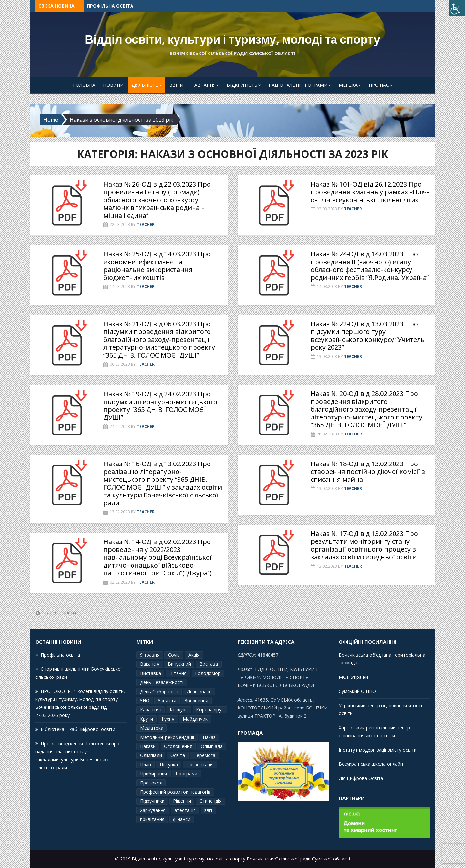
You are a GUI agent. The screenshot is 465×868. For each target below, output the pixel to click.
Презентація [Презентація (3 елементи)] (200, 764)
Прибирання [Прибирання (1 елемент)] (154, 774)
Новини (113, 85)
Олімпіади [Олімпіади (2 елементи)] (151, 755)
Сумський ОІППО (357, 691)
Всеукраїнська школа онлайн (371, 764)
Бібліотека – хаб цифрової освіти (78, 729)
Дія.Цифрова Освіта (361, 778)
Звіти (177, 85)
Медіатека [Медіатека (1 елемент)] (152, 728)
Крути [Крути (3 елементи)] (147, 719)
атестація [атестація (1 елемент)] (185, 810)
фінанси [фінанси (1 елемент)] (182, 819)
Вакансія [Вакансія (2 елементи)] (150, 664)
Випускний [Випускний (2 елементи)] (179, 664)
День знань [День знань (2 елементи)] (199, 691)
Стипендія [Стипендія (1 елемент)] (210, 801)
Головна (84, 85)
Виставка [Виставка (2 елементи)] (150, 673)
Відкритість (242, 85)
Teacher (146, 225)
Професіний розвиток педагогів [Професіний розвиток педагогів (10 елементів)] (175, 792)
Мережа (348, 85)
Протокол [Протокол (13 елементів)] (151, 783)
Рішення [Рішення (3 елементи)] (182, 801)
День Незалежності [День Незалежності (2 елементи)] (162, 682)
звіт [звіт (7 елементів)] (209, 810)
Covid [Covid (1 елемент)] (174, 655)
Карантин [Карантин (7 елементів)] (151, 710)
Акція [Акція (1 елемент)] (194, 655)
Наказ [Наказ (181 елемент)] (209, 737)
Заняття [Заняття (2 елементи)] (167, 700)
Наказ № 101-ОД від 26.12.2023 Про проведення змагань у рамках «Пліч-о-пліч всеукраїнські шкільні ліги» (370, 192)
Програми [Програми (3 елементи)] (186, 774)
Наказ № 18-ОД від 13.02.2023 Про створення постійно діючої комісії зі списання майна (369, 472)
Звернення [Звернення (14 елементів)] (196, 700)
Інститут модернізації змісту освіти (378, 750)
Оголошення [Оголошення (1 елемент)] (178, 746)
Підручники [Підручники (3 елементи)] (152, 801)
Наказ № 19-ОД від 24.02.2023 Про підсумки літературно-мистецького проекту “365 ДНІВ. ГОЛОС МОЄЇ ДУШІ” (160, 406)
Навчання (203, 85)
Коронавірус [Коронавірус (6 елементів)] (210, 710)
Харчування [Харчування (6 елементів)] (153, 810)
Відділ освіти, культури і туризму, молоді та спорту (232, 40)
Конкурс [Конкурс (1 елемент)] (179, 710)
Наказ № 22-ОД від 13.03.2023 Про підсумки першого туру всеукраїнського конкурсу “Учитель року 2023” (368, 335)
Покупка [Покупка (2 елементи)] (169, 764)
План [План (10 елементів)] (146, 764)
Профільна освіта (110, 6)
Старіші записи (59, 612)
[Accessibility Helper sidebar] (457, 8)
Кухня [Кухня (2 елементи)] (168, 719)
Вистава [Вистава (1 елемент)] (209, 664)
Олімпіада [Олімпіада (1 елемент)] (212, 746)
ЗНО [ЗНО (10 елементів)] (145, 700)
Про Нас (379, 85)
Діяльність (145, 85)
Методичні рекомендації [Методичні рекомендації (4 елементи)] (167, 737)
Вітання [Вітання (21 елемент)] (178, 673)
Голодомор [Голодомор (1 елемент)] (208, 673)
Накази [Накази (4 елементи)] (148, 746)
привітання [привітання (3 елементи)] (152, 819)
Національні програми (298, 85)
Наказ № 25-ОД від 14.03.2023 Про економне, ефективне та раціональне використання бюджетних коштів (157, 266)
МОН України (353, 677)
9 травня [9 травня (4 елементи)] (150, 655)
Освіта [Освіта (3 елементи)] (178, 755)
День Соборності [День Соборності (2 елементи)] (159, 691)
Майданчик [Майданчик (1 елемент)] (195, 719)
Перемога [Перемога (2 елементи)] (204, 755)
